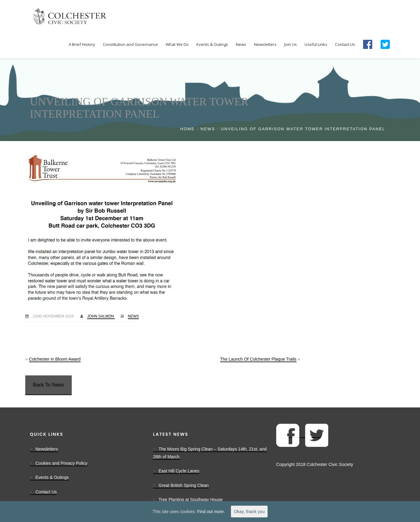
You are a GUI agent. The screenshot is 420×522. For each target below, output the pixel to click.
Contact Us (46, 492)
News (208, 129)
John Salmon (101, 316)
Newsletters (47, 449)
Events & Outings (52, 477)
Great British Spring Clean (184, 485)
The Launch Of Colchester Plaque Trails (258, 359)
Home (187, 129)
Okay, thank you (249, 512)
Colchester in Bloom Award (55, 359)
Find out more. (211, 512)
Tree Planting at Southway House (191, 500)
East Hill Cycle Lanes (179, 471)
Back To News (48, 385)
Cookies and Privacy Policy (61, 463)
